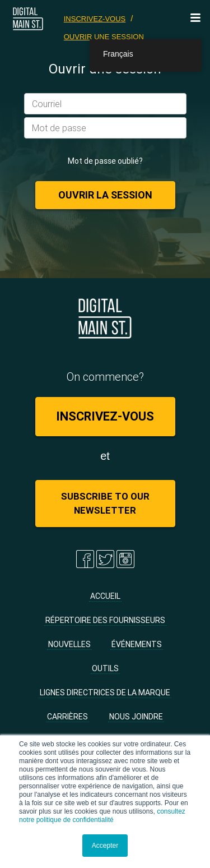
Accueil (105, 596)
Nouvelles (69, 644)
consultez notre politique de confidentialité (102, 816)
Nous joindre (136, 717)
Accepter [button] (105, 846)
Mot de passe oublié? (105, 161)
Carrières (67, 717)
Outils (105, 668)
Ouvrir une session (104, 37)
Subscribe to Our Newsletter (105, 503)
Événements (137, 644)
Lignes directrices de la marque (105, 692)
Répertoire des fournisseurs (105, 620)
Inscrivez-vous (95, 19)
